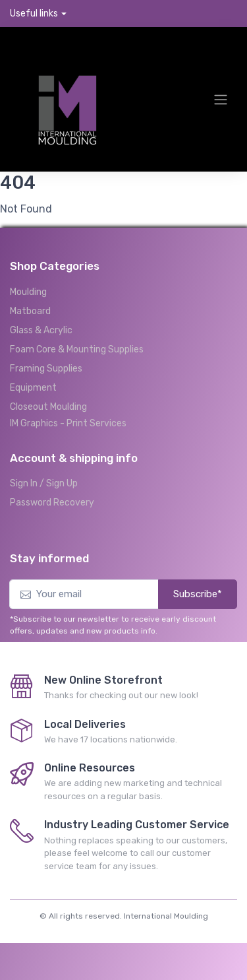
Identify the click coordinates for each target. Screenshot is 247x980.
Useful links (34, 14)
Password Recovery (52, 503)
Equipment (33, 388)
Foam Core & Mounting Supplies (77, 349)
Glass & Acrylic (41, 330)
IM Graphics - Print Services (68, 423)
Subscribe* (198, 594)
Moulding (28, 292)
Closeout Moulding (48, 407)
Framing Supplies (46, 369)
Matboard (30, 311)
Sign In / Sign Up (44, 483)
